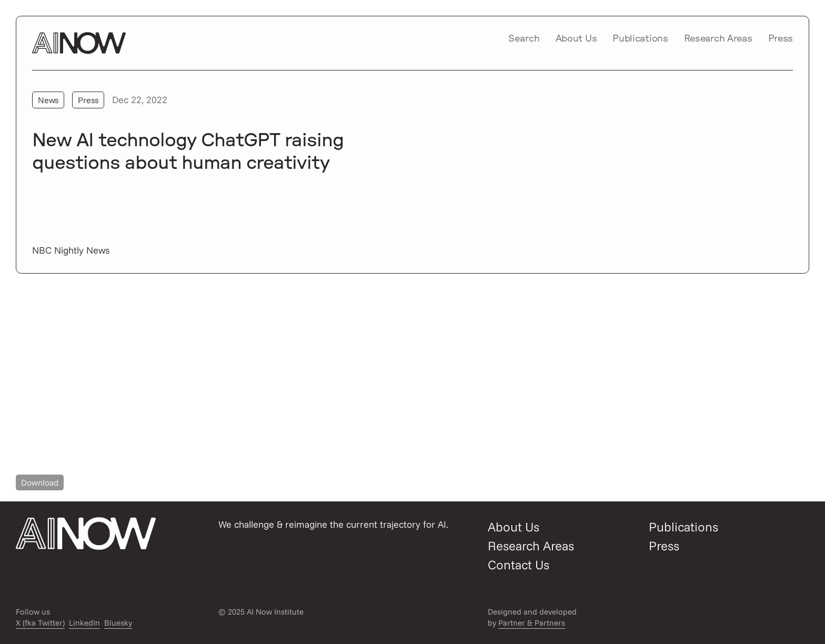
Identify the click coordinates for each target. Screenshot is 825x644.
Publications (640, 39)
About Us (576, 39)
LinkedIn (84, 623)
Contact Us (519, 565)
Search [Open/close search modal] (524, 39)
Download (40, 482)
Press (781, 39)
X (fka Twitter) (40, 623)
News (48, 100)
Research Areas (718, 39)
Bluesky (118, 623)
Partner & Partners (532, 623)
